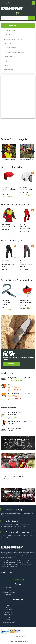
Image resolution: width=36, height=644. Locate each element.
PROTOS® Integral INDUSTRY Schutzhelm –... (9, 190)
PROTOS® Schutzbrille (15, 413)
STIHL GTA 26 (12, 385)
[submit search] (32, 18)
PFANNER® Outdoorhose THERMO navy (20, 422)
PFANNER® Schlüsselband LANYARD (7, 302)
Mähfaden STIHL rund (15, 428)
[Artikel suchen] (15, 18)
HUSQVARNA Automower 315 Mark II (19, 378)
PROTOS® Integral (9, 159)
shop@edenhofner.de (18, 579)
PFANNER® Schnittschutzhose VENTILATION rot (25, 227)
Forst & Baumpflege (27, 159)
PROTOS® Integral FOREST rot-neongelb (20, 394)
